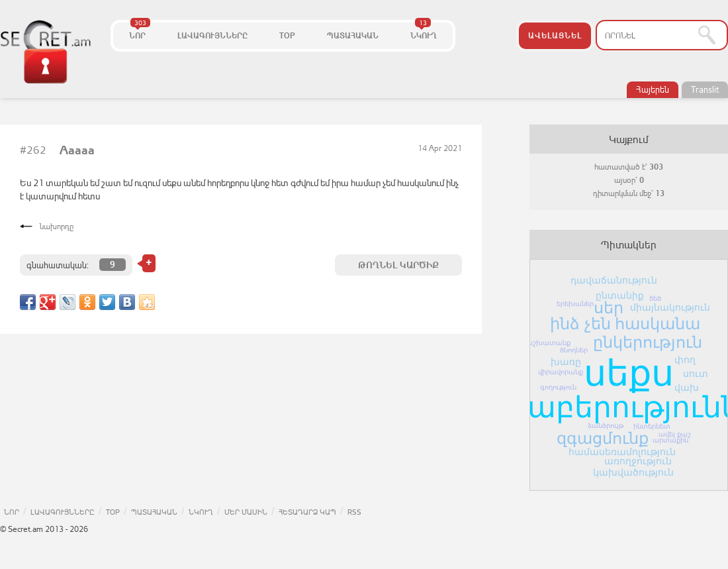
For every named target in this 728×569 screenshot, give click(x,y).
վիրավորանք (561, 372)
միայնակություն (670, 307)
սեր (609, 308)
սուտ (696, 374)
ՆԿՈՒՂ (424, 31)
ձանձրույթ (606, 426)
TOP (287, 35)
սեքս (629, 373)
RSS (354, 512)
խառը (566, 362)
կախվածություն (633, 472)
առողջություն (638, 461)
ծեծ (655, 298)
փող (685, 360)
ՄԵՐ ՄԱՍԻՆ (246, 512)
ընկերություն (648, 342)
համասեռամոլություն (622, 452)
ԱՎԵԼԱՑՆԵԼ (555, 35)
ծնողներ (574, 350)
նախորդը (57, 227)
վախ (687, 388)
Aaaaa (77, 150)
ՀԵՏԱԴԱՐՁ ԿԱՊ (307, 512)
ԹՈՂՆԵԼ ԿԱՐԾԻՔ (398, 265)
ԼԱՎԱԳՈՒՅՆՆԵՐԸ (212, 35)
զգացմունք (603, 438)
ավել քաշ (675, 434)
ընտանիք (620, 295)
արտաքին (670, 440)
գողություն (558, 387)
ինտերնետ (652, 426)
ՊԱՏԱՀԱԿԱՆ (353, 35)
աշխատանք (548, 343)
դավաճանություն (614, 280)
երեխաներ (575, 304)
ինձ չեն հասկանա (625, 324)
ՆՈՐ (140, 31)
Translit (705, 89)
